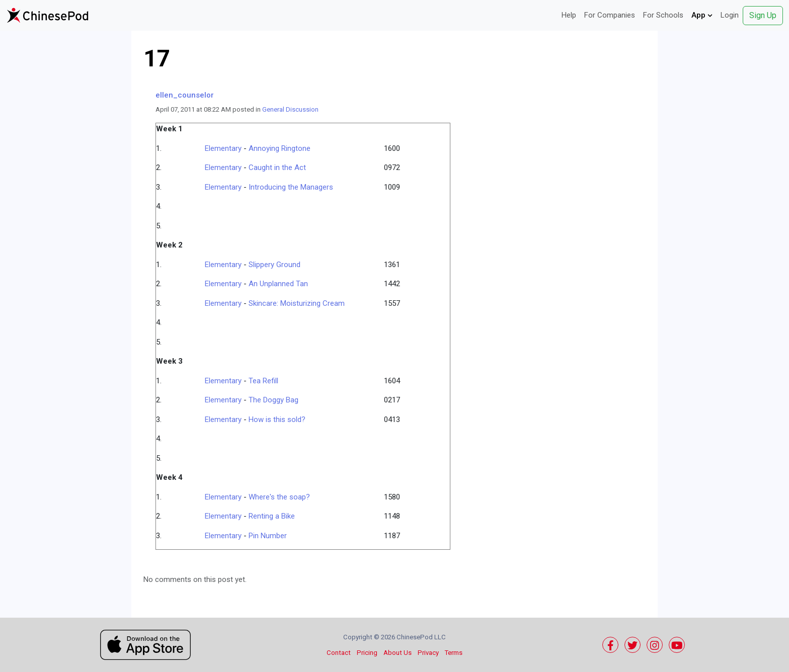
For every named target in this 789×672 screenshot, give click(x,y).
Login (730, 15)
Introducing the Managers (291, 187)
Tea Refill (263, 381)
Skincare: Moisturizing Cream (297, 303)
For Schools (663, 15)
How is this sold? (277, 419)
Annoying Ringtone (280, 148)
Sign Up (763, 15)
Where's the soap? (279, 497)
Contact (339, 653)
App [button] (702, 15)
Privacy (428, 653)
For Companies (610, 15)
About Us (398, 653)
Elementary (223, 148)
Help (569, 15)
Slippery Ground (274, 265)
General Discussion (290, 109)
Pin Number (268, 536)
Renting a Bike (272, 516)
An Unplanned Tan (278, 284)
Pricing (367, 653)
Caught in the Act (277, 167)
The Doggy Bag (273, 400)
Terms (454, 653)
